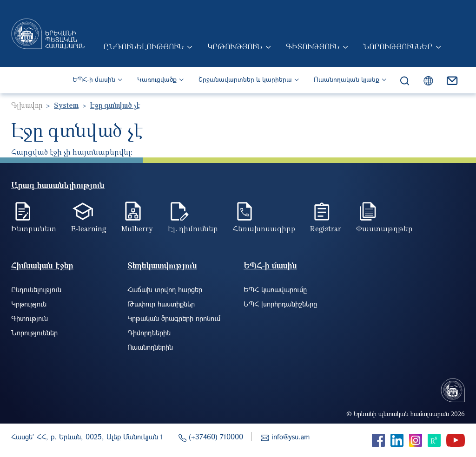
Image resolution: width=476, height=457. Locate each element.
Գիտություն (313, 46)
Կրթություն (235, 46)
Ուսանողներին (150, 347)
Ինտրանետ (34, 228)
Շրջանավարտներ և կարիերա (245, 79)
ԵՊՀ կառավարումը (275, 289)
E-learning (89, 228)
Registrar (326, 228)
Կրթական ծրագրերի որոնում (174, 318)
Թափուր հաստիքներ (161, 304)
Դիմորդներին (149, 333)
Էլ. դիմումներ (193, 228)
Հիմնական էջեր (42, 265)
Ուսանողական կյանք (347, 79)
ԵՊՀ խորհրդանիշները (280, 304)
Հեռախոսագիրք (264, 228)
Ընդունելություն (143, 46)
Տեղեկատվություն (162, 265)
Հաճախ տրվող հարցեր (165, 289)
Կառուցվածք (157, 79)
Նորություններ (398, 46)
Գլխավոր (27, 105)
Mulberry (137, 228)
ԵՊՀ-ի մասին (94, 79)
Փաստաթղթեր (384, 228)
